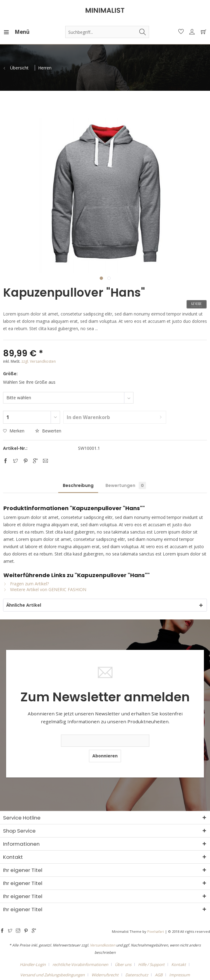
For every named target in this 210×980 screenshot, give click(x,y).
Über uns (123, 964)
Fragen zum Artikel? (26, 584)
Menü (11, 31)
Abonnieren (105, 756)
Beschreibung (78, 485)
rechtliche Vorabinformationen (80, 964)
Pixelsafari (156, 931)
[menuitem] (9, 32)
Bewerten (48, 431)
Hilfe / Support (151, 964)
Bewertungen (126, 485)
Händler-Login (33, 964)
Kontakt (179, 964)
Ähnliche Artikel (24, 605)
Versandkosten (103, 945)
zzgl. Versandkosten (39, 361)
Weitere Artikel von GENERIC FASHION (45, 589)
